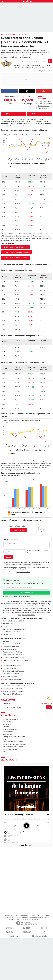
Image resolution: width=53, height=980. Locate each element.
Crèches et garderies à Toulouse (14, 671)
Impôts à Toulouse (9, 668)
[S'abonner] (26, 707)
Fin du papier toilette (10, 749)
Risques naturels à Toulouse (12, 652)
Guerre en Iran (8, 734)
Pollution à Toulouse (10, 649)
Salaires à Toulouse (9, 663)
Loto (5, 739)
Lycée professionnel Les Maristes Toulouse (30, 68)
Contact (38, 957)
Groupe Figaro (24, 961)
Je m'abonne (25, 593)
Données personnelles (22, 959)
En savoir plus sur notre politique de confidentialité (16, 596)
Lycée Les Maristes (45, 65)
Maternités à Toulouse (10, 677)
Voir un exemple (47, 703)
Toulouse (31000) (9, 624)
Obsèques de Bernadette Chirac (14, 737)
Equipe (17, 957)
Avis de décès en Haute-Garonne (14, 644)
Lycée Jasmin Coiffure (29, 65)
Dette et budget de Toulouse (13, 666)
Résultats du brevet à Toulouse (13, 691)
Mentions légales (15, 961)
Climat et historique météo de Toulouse (16, 660)
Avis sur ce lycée (42, 108)
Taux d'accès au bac (44, 106)
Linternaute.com (7, 703)
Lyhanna (6, 727)
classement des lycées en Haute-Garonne (34, 124)
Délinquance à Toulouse (11, 647)
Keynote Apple (8, 732)
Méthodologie (27, 104)
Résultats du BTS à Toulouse (13, 694)
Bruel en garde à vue (10, 729)
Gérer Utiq (46, 959)
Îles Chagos (7, 722)
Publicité (33, 957)
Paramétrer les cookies (36, 959)
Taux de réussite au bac (44, 101)
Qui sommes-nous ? (9, 957)
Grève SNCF (7, 724)
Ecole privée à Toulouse (11, 674)
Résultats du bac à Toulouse (12, 689)
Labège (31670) (8, 635)
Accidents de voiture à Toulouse (14, 657)
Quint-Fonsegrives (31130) (12, 632)
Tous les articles (46, 957)
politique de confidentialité (23, 572)
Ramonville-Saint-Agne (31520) (13, 621)
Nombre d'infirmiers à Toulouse (14, 655)
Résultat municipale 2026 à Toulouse (15, 686)
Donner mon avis (19, 530)
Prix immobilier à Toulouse (12, 679)
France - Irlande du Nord (11, 719)
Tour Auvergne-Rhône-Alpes (13, 742)
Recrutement (12, 959)
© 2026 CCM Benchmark (36, 961)
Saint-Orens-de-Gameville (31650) (14, 629)
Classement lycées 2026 (13, 34)
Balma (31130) (8, 626)
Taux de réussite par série (45, 104)
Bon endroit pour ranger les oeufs (14, 744)
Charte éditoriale (25, 957)
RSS (6, 959)
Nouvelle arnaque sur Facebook (14, 747)
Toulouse (26, 34)
